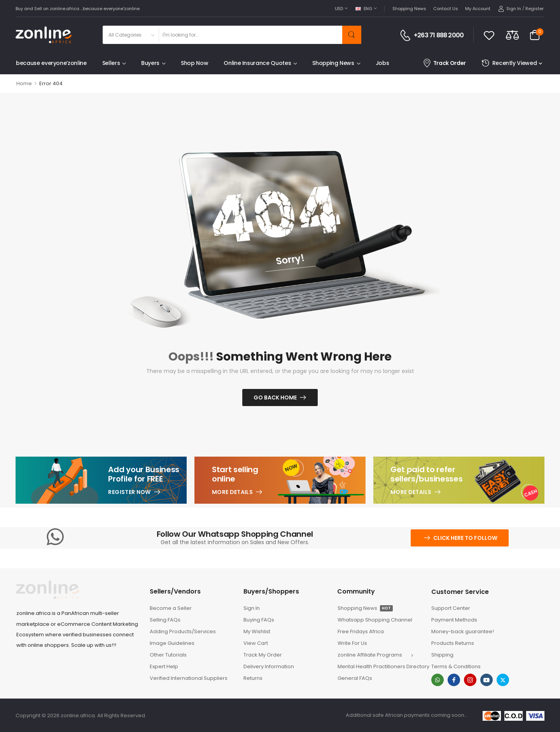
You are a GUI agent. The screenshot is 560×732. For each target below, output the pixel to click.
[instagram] (470, 680)
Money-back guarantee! (463, 631)
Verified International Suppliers (189, 678)
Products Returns (453, 643)
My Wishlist (257, 631)
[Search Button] (352, 35)
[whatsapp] (437, 680)
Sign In (252, 608)
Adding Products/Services (183, 631)
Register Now (129, 492)
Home (24, 83)
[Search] (250, 35)
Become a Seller (171, 608)
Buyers (150, 63)
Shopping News (409, 9)
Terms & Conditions (456, 666)
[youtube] (486, 680)
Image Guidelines (172, 643)
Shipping (442, 655)
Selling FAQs (165, 620)
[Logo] (44, 35)
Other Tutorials (168, 655)
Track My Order (263, 655)
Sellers (111, 63)
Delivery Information (269, 666)
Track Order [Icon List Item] (444, 63)
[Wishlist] (489, 35)
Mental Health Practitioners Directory (381, 666)
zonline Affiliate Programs (370, 655)
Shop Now (194, 63)
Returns (253, 678)
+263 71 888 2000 (439, 35)
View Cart (256, 643)
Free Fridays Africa (361, 631)
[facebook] (454, 680)
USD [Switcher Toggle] (339, 9)
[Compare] (512, 35)
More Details (232, 492)
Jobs (382, 63)
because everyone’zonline (51, 63)
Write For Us (352, 643)
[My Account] (510, 9)
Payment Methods (454, 620)
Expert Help (164, 666)
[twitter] (503, 680)
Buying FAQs (259, 620)
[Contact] (407, 35)
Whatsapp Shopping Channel (375, 620)
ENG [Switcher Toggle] (364, 9)
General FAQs (355, 678)
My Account (478, 9)
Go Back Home (275, 398)
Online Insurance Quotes (257, 63)
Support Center (451, 608)
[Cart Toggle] (535, 35)
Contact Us (446, 9)
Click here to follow (465, 538)
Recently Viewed (509, 63)
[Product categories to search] (130, 35)
